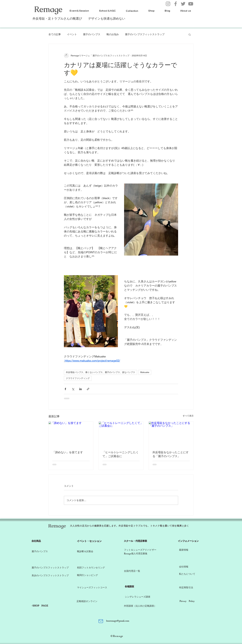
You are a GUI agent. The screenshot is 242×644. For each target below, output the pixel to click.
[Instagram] (168, 4)
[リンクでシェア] (88, 389)
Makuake (145, 372)
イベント (72, 34)
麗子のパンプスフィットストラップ (145, 34)
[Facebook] (176, 4)
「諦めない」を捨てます (68, 452)
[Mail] (101, 621)
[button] (190, 34)
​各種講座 (129, 587)
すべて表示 (188, 416)
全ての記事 (55, 34)
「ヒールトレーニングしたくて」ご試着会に (121, 454)
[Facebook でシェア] (65, 389)
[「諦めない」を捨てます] (71, 434)
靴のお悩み (113, 34)
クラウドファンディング (78, 378)
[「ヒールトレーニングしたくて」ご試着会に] (121, 434)
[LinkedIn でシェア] (80, 389)
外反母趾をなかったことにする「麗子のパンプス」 (171, 454)
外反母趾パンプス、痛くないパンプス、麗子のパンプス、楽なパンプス (100, 372)
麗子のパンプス (92, 34)
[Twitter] (183, 4)
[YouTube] (191, 4)
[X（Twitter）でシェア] (73, 389)
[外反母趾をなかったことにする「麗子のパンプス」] (171, 434)
